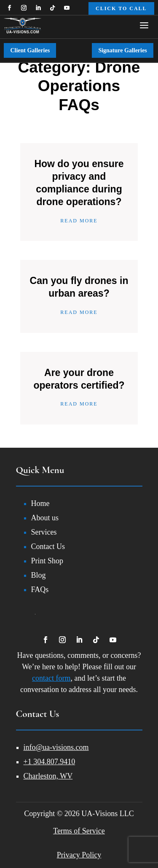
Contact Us (48, 546)
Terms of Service (79, 831)
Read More (79, 221)
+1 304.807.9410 (50, 762)
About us (45, 518)
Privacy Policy (79, 855)
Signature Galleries (122, 50)
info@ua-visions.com (56, 747)
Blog (39, 575)
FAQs (40, 589)
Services (44, 532)
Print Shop (47, 561)
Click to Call (121, 8)
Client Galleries (30, 50)
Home (40, 503)
